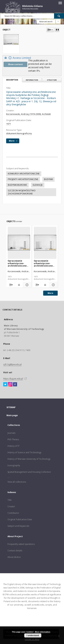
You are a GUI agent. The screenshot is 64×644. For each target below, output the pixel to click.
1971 (9, 124)
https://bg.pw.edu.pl (13, 379)
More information (42, 632)
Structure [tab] (52, 80)
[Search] (59, 16)
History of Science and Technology (24, 452)
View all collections (17, 482)
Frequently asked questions (21, 544)
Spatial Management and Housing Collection (29, 472)
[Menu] (60, 3)
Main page (12, 415)
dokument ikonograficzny (19, 133)
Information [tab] (32, 80)
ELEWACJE (38, 185)
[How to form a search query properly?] (58, 22)
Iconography (14, 465)
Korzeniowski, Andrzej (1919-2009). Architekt (28, 114)
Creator (11, 506)
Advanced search (46, 22)
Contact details (15, 551)
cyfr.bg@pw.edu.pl (12, 364)
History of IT (14, 446)
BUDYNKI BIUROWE (17, 185)
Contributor (13, 513)
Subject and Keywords (18, 526)
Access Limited (17, 58)
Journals (12, 433)
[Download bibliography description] (11, 285)
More (50, 293)
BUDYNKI (48, 179)
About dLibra (14, 557)
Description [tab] (12, 80)
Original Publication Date (20, 519)
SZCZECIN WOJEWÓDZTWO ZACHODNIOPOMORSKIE (22, 192)
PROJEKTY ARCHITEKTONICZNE (23, 179)
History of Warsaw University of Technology (29, 459)
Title (10, 500)
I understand (33, 635)
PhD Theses (13, 439)
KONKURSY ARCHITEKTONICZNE (24, 174)
